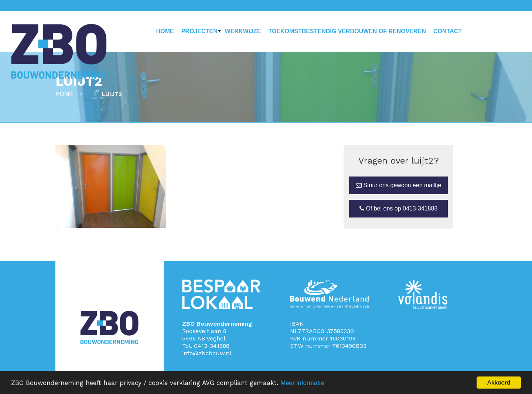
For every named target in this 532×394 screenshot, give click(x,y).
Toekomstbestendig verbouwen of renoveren (347, 31)
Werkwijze (243, 31)
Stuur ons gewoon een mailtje (398, 185)
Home (165, 31)
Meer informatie (302, 385)
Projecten (199, 31)
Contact (448, 31)
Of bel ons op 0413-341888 (398, 208)
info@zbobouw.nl (207, 353)
